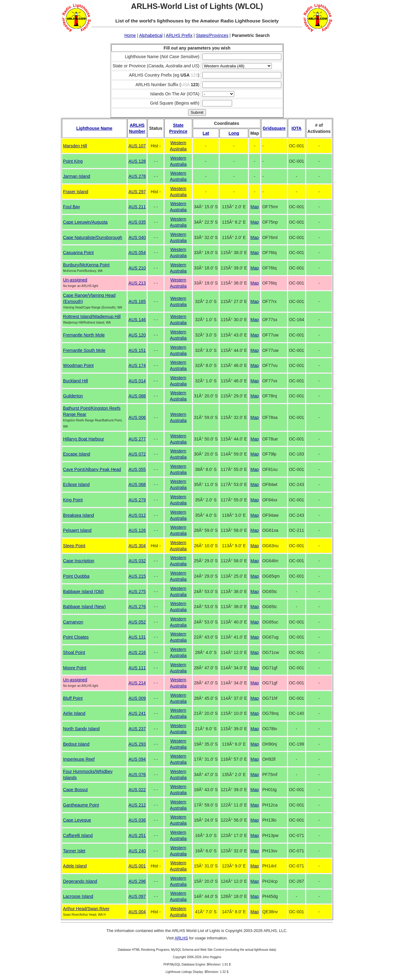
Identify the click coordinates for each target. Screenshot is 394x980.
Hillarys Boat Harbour (84, 439)
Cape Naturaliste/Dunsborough (93, 237)
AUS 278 (137, 176)
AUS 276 (137, 607)
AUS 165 (137, 301)
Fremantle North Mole (84, 335)
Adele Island (75, 866)
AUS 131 (137, 637)
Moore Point (75, 668)
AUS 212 (137, 805)
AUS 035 (137, 222)
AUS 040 (137, 237)
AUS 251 (137, 835)
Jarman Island (77, 176)
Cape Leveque (77, 820)
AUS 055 (137, 469)
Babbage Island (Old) (83, 592)
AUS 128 (137, 161)
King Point (73, 500)
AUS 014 (137, 381)
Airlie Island (74, 713)
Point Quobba (76, 576)
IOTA (296, 128)
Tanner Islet (74, 851)
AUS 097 (137, 896)
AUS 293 (137, 744)
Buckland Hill (76, 381)
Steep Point (74, 546)
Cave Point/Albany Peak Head (92, 469)
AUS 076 (137, 775)
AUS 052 (137, 622)
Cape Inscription (79, 561)
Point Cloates (76, 637)
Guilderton (73, 396)
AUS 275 (137, 592)
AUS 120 (137, 335)
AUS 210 (137, 268)
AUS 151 (137, 350)
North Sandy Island (81, 729)
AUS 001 (137, 866)
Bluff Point (73, 698)
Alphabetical (151, 35)
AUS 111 (137, 668)
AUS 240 (137, 851)
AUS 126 (137, 530)
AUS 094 (137, 759)
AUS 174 (137, 365)
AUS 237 (137, 729)
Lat (206, 133)
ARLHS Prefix (179, 35)
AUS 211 (137, 207)
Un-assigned (75, 280)
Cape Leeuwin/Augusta (85, 222)
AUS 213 (137, 283)
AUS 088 (137, 396)
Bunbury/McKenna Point (86, 265)
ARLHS (181, 938)
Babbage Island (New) (84, 607)
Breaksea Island (78, 515)
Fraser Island (76, 192)
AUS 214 (137, 683)
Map (255, 207)
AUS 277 (137, 439)
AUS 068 (137, 484)
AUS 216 (137, 652)
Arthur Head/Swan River (86, 909)
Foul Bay (72, 207)
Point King (73, 161)
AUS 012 (137, 515)
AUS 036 (137, 820)
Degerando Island (80, 881)
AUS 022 (137, 790)
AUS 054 (137, 253)
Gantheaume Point (81, 805)
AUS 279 (137, 500)
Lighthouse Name (94, 128)
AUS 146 (137, 320)
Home (130, 35)
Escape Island (77, 454)
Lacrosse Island (78, 896)
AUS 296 (137, 881)
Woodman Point (78, 365)
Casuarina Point (78, 253)
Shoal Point (74, 652)
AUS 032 (137, 561)
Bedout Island (76, 744)
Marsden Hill (75, 146)
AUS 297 (137, 192)
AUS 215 (137, 576)
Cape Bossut (75, 790)
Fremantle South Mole (84, 350)
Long (234, 133)
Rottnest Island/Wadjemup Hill (92, 317)
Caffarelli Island (78, 835)
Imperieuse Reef (79, 759)
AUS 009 (137, 698)
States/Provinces (212, 35)
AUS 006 (137, 417)
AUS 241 (137, 713)
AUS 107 (137, 146)
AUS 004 (137, 912)
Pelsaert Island (77, 530)
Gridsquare (274, 128)
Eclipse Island (76, 484)
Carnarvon (73, 622)
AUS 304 (137, 546)
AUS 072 (137, 454)
